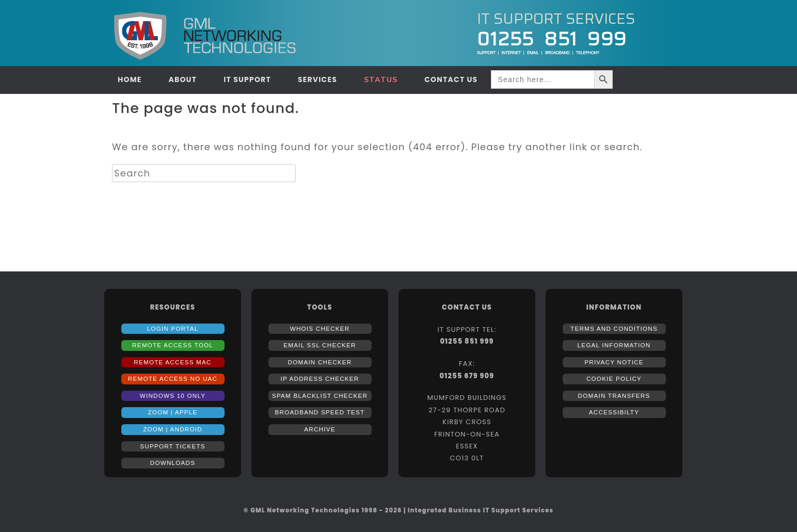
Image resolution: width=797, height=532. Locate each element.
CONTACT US (451, 79)
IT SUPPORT (247, 79)
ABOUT (182, 79)
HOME (130, 79)
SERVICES (317, 79)
